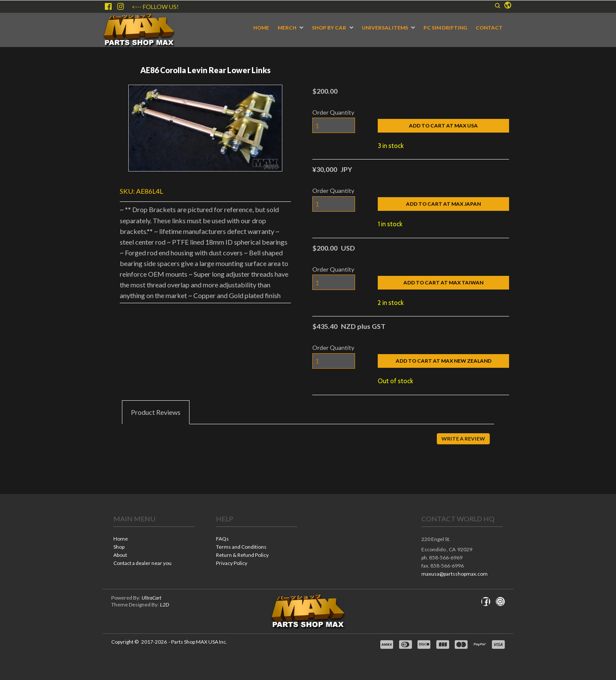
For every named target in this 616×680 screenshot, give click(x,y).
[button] (498, 6)
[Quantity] (334, 125)
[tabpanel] (308, 445)
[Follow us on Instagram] (121, 6)
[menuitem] (261, 28)
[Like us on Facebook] (108, 6)
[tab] (156, 412)
